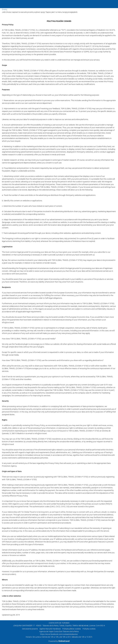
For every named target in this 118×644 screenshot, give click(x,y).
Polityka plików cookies (72, 629)
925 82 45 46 (83, 626)
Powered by (59, 641)
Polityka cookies (89, 629)
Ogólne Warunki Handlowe (50, 629)
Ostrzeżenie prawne (30, 629)
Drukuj (5, 9)
